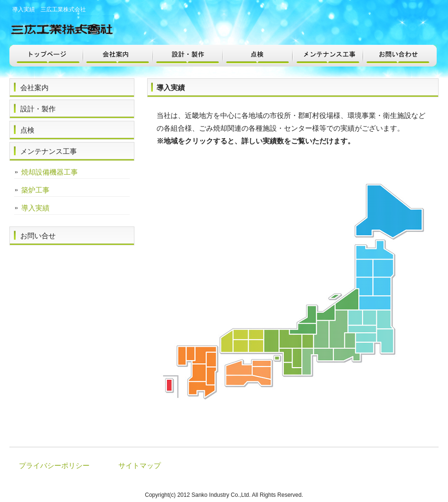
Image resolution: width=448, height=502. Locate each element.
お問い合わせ (401, 56)
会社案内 (116, 56)
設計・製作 (187, 56)
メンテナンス (330, 56)
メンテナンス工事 (49, 151)
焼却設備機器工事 (50, 172)
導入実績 (35, 208)
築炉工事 (35, 190)
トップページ (45, 56)
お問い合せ (38, 236)
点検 (259, 56)
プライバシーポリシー (54, 465)
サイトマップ (140, 465)
